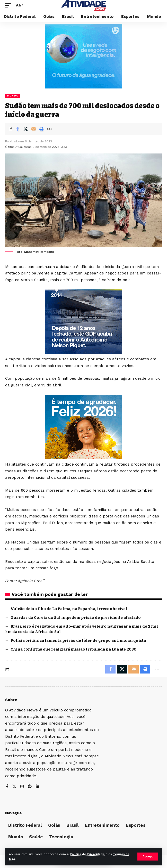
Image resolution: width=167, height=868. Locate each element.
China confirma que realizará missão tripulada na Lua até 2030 (73, 649)
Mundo (13, 96)
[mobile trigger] (10, 5)
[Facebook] (7, 787)
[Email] (33, 129)
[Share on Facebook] (17, 129)
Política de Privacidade (87, 854)
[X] (14, 787)
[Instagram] (22, 787)
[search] (158, 6)
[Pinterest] (30, 787)
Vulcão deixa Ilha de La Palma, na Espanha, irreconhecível (69, 609)
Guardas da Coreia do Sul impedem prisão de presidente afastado (76, 618)
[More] (49, 129)
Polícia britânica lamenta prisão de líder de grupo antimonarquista (78, 640)
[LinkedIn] (37, 787)
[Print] (41, 129)
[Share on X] (25, 129)
